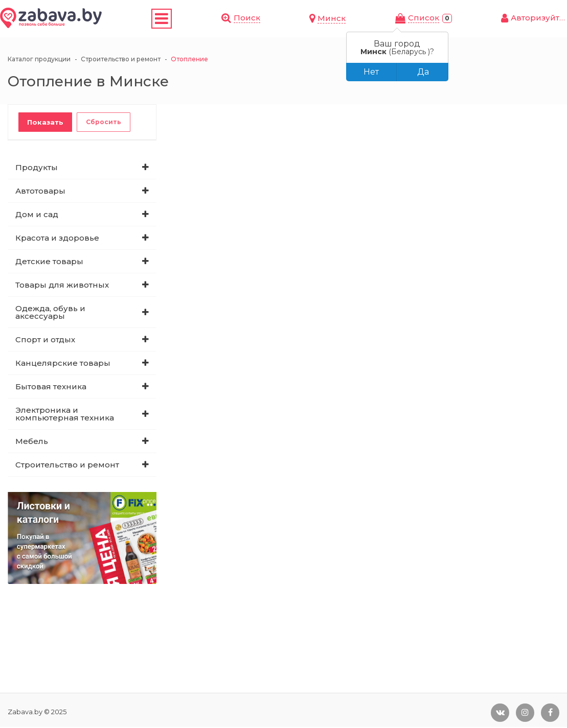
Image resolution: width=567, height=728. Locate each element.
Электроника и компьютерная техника (65, 415)
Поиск (358, 18)
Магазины (280, 19)
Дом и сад (37, 215)
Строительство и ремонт (67, 466)
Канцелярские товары (63, 364)
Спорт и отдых (45, 340)
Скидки (138, 19)
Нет (371, 72)
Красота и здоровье (57, 239)
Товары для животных (62, 286)
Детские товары (49, 262)
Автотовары (40, 192)
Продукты (37, 168)
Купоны (178, 19)
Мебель (32, 442)
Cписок (460, 19)
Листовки (225, 19)
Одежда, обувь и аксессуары (50, 313)
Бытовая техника (51, 388)
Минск (406, 19)
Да (423, 72)
